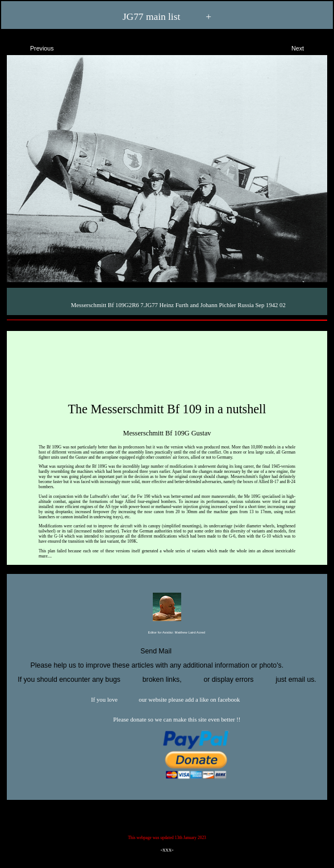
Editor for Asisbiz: (167, 633)
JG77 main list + (167, 17)
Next (308, 47)
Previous (32, 47)
